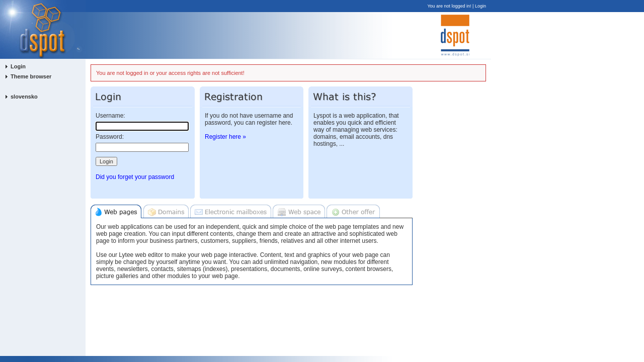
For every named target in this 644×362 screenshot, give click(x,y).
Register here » (225, 137)
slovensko (24, 97)
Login (480, 6)
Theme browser (31, 76)
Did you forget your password (135, 177)
